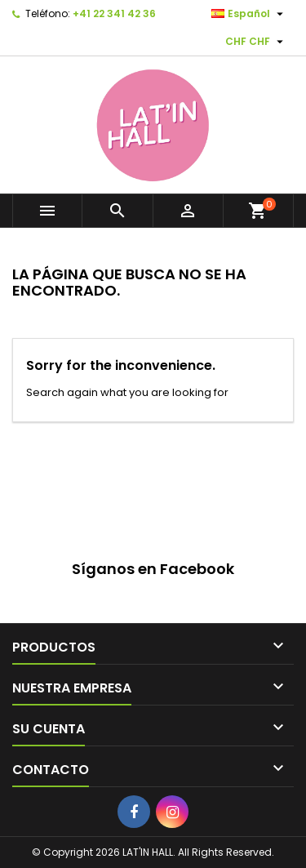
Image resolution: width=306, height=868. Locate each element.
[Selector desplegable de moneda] (256, 42)
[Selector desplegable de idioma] (249, 14)
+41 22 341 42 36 (114, 13)
